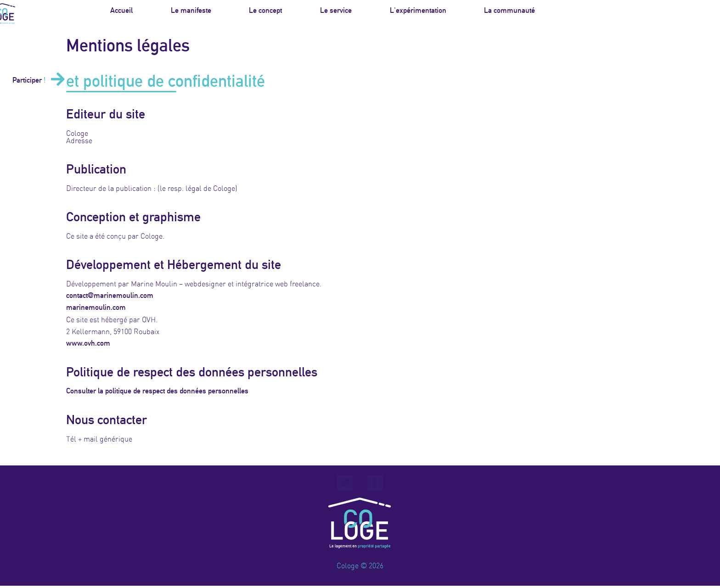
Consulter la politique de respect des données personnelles (157, 391)
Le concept (265, 13)
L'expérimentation (418, 13)
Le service (336, 13)
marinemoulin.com (96, 308)
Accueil (121, 13)
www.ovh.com (88, 343)
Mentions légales (360, 575)
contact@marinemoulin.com (110, 296)
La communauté (509, 13)
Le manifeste (191, 13)
